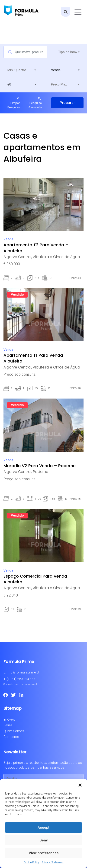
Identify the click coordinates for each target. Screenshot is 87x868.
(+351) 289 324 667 (21, 679)
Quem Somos (14, 731)
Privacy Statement (53, 862)
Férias (8, 725)
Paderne (41, 472)
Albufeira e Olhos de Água (56, 257)
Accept (43, 828)
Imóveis (9, 719)
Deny (43, 840)
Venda (8, 239)
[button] (80, 785)
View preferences (44, 853)
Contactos (11, 737)
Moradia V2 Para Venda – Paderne (40, 466)
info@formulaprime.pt (23, 672)
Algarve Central (17, 257)
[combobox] (69, 52)
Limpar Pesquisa (14, 103)
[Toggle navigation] (78, 12)
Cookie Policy (32, 862)
